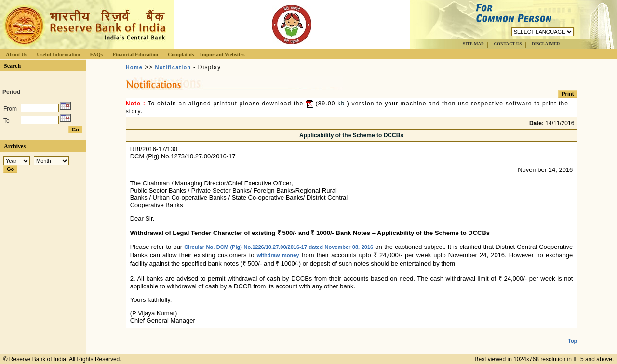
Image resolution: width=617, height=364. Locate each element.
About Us (16, 54)
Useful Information (58, 54)
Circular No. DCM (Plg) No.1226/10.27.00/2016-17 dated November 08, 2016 (279, 247)
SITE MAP (473, 44)
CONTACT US (508, 44)
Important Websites (222, 54)
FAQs (96, 54)
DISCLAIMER (546, 44)
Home (134, 67)
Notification (173, 67)
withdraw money (278, 255)
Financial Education (135, 54)
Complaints (181, 54)
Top (572, 333)
